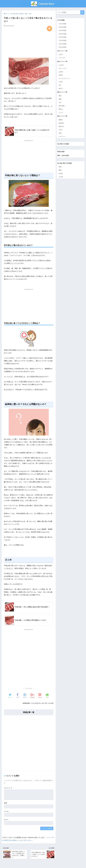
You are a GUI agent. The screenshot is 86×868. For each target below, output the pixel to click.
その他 (61, 177)
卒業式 (61, 75)
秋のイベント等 (63, 116)
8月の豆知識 (62, 44)
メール (6, 811)
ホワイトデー (63, 69)
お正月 (61, 55)
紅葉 (60, 133)
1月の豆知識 (62, 24)
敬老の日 (61, 127)
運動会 (61, 120)
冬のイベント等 (63, 51)
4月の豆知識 (62, 30)
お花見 (61, 72)
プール (61, 113)
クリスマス (62, 58)
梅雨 (60, 99)
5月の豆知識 (62, 34)
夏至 (60, 96)
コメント (8, 788)
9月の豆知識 (62, 47)
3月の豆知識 (62, 27)
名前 (6, 803)
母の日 (61, 89)
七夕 (60, 103)
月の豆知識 (61, 20)
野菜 (60, 167)
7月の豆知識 (62, 40)
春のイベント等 (63, 61)
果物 (60, 171)
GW (60, 85)
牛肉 (33, 703)
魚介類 (61, 174)
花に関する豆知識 (63, 144)
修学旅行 (61, 123)
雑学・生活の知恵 (63, 156)
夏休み (61, 109)
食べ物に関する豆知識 (46, 703)
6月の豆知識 (62, 37)
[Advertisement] (29, 44)
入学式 (61, 82)
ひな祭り (61, 65)
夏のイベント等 (63, 92)
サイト (6, 820)
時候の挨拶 (61, 152)
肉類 (37, 703)
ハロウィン (62, 137)
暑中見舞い (62, 106)
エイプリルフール (64, 79)
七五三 (61, 130)
